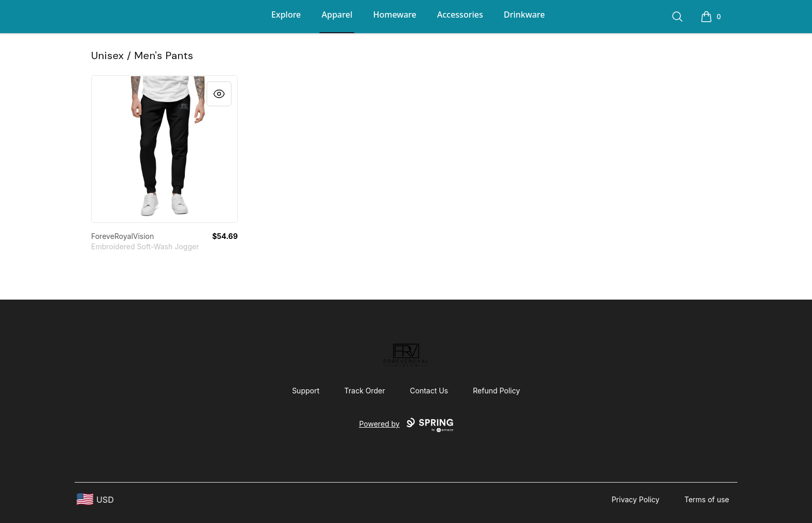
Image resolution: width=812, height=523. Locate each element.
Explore (286, 15)
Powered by (406, 425)
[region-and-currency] (95, 499)
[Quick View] (219, 94)
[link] (164, 149)
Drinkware (524, 15)
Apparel (337, 15)
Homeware (394, 15)
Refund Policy (496, 391)
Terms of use (707, 499)
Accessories (460, 15)
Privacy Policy (636, 499)
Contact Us (429, 391)
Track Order (365, 391)
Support (306, 391)
